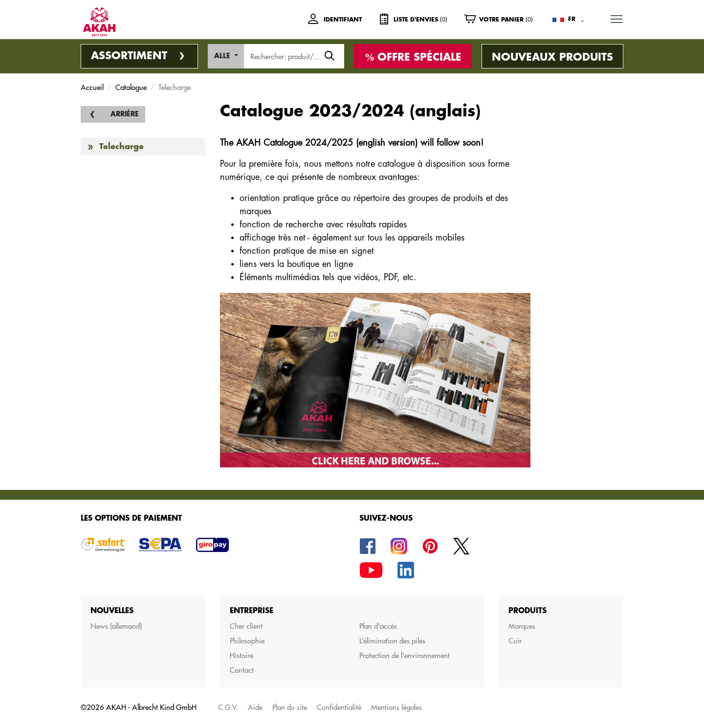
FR (572, 19)
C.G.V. (228, 707)
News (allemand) (116, 626)
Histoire (242, 655)
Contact (242, 670)
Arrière (125, 114)
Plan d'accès (378, 626)
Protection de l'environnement (405, 655)
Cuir (515, 641)
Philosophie (247, 641)
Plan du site (290, 707)
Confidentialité (339, 707)
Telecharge (121, 147)
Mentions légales (396, 707)
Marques (522, 626)
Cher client (246, 626)
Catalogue (131, 87)
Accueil (92, 87)
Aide (255, 707)
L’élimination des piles (392, 641)
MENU (617, 18)
